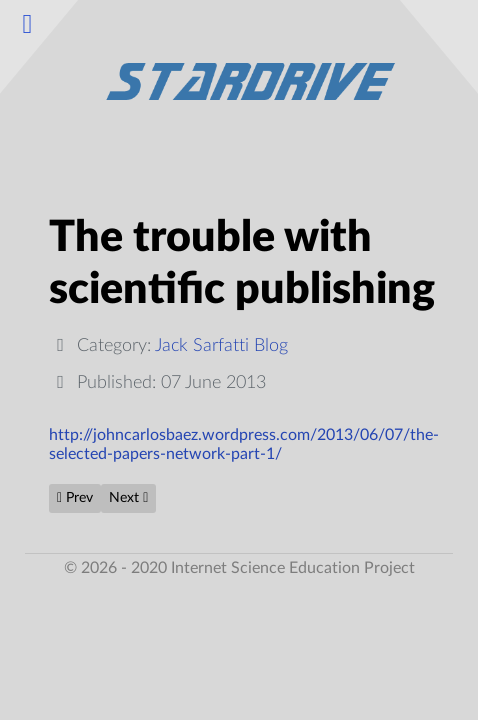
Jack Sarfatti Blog (221, 345)
